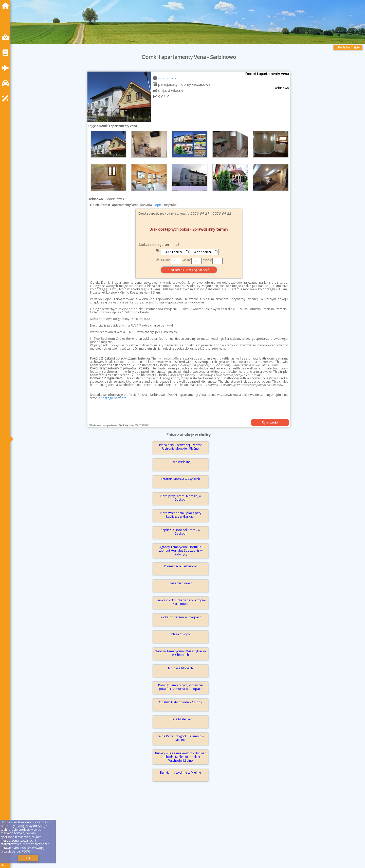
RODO (26, 851)
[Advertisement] (167, 832)
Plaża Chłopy (181, 634)
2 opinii (158, 205)
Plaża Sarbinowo (180, 583)
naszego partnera (114, 398)
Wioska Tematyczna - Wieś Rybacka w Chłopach (181, 653)
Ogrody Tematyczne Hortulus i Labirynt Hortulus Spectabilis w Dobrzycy (180, 551)
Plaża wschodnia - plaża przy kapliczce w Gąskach (181, 515)
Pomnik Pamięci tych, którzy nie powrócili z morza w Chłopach (180, 687)
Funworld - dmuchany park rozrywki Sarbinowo (180, 602)
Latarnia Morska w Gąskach (180, 479)
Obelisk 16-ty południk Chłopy (180, 702)
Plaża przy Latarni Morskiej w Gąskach (181, 498)
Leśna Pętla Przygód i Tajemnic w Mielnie (180, 738)
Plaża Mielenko (180, 719)
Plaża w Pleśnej (181, 462)
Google (22, 826)
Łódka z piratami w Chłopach (180, 617)
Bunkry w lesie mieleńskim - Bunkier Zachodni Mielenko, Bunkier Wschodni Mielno (180, 757)
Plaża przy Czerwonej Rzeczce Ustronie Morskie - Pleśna (181, 447)
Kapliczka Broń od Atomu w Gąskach (180, 532)
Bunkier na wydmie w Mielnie (180, 772)
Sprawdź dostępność (270, 423)
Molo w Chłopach (180, 668)
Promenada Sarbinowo (181, 566)
